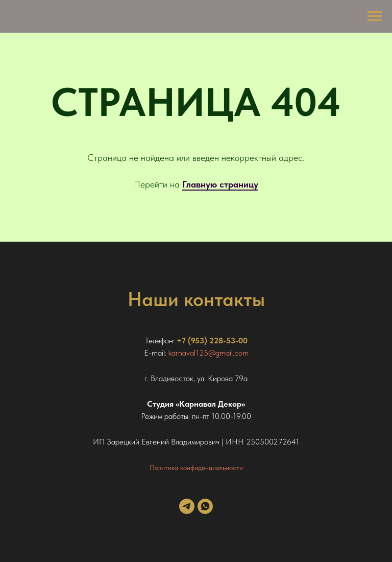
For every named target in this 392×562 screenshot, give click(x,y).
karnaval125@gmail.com (209, 353)
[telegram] (187, 511)
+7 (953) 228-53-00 (212, 341)
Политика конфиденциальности (196, 467)
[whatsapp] (205, 511)
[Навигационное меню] (375, 16)
